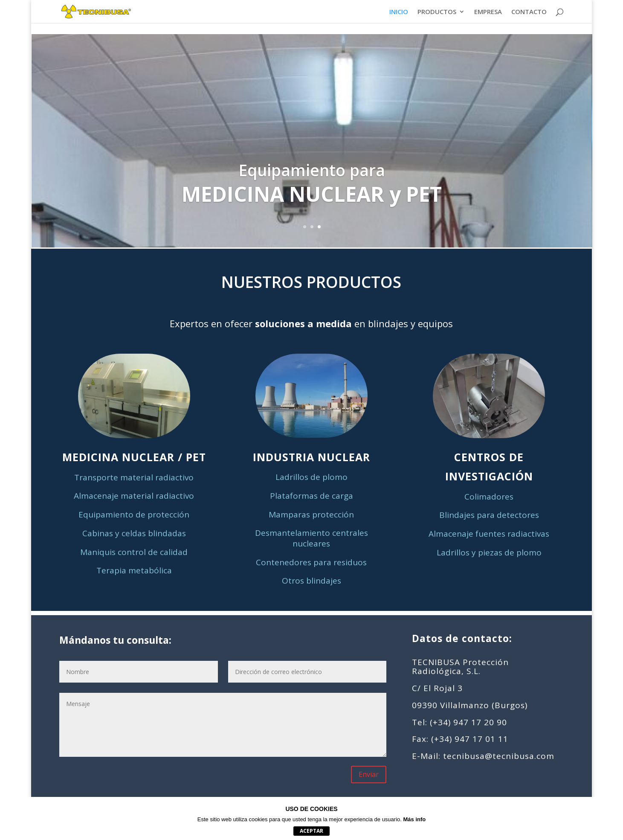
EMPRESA (488, 12)
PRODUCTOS (437, 12)
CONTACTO (529, 12)
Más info (415, 819)
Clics (312, 207)
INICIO (399, 12)
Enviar (369, 774)
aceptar (311, 831)
